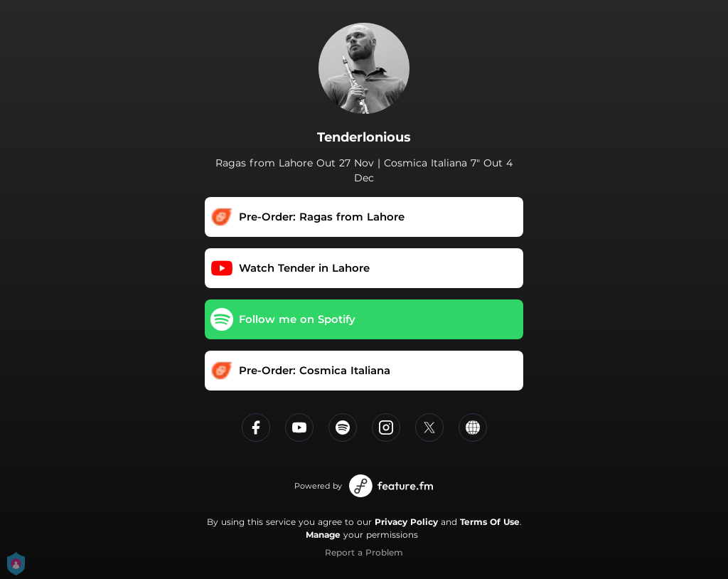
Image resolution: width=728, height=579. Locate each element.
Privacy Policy (406, 522)
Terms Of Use (490, 522)
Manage (323, 535)
